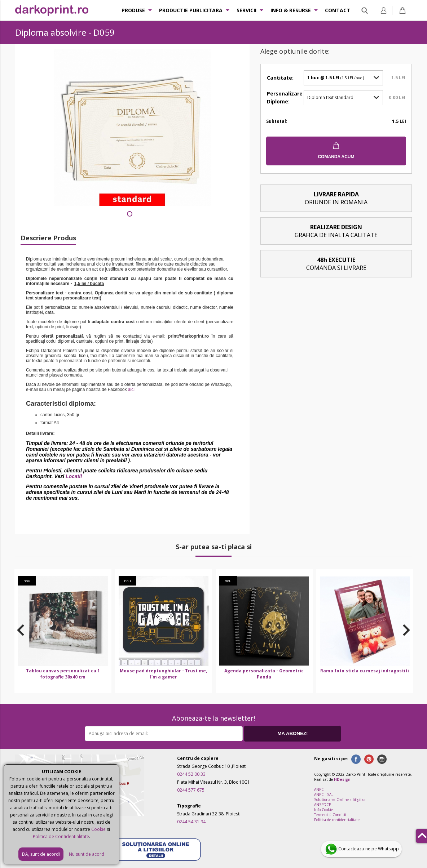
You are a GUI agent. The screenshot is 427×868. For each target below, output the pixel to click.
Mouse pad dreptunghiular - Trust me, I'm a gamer (163, 674)
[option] (63, 631)
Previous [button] (21, 630)
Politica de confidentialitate (337, 820)
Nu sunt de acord (87, 854)
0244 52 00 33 (191, 774)
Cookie (98, 829)
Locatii (74, 476)
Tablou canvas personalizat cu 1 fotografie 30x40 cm (63, 674)
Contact (338, 10)
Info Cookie (323, 810)
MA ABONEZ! (292, 733)
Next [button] (407, 630)
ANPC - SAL (324, 794)
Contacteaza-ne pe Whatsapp (361, 849)
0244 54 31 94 (191, 822)
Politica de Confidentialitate (61, 836)
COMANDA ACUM (336, 157)
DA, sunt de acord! (41, 854)
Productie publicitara (191, 10)
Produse (133, 10)
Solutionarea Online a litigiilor (340, 800)
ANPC (319, 789)
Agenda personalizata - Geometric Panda (264, 674)
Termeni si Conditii (330, 815)
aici (131, 390)
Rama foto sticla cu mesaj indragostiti (365, 671)
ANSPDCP (323, 805)
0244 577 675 (191, 790)
